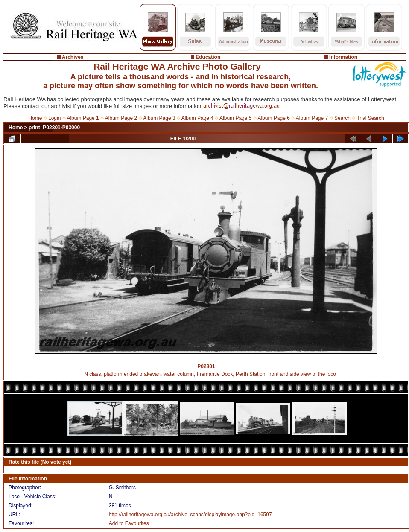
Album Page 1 (83, 118)
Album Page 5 (235, 118)
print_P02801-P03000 (54, 128)
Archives (73, 57)
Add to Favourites (129, 523)
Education (208, 57)
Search (342, 118)
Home (35, 118)
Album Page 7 (312, 118)
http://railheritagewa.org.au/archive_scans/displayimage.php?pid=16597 (190, 515)
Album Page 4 (197, 118)
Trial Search (370, 118)
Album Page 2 (121, 118)
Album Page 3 (159, 118)
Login (54, 118)
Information (343, 57)
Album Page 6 (273, 118)
